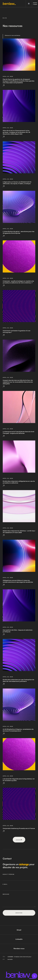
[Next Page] (19, 840)
